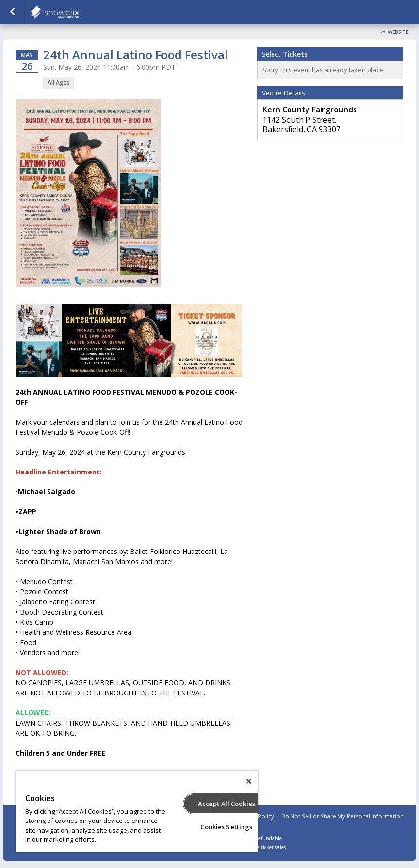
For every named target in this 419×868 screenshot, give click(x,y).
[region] (137, 812)
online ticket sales (265, 847)
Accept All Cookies (226, 804)
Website (398, 32)
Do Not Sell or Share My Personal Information (342, 816)
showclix (79, 12)
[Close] (249, 781)
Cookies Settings (226, 827)
